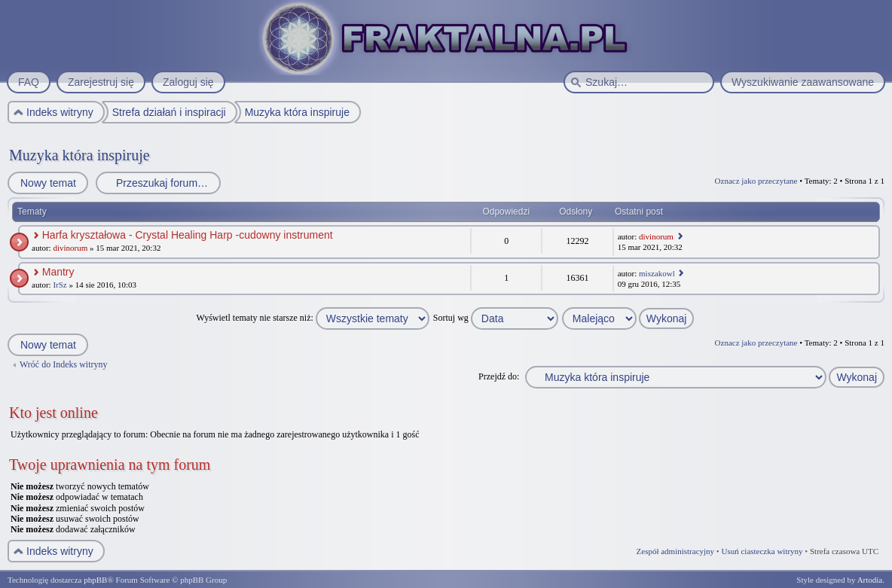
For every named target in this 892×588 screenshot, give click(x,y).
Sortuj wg (496, 318)
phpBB (95, 580)
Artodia (870, 580)
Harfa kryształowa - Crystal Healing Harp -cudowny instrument (188, 235)
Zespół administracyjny (676, 551)
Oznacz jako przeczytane (756, 181)
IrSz (60, 285)
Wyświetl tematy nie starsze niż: (313, 318)
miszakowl (657, 273)
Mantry (58, 272)
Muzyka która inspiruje (79, 155)
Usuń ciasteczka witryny (762, 551)
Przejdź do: (499, 376)
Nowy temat (47, 183)
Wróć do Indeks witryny (64, 364)
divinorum (70, 248)
